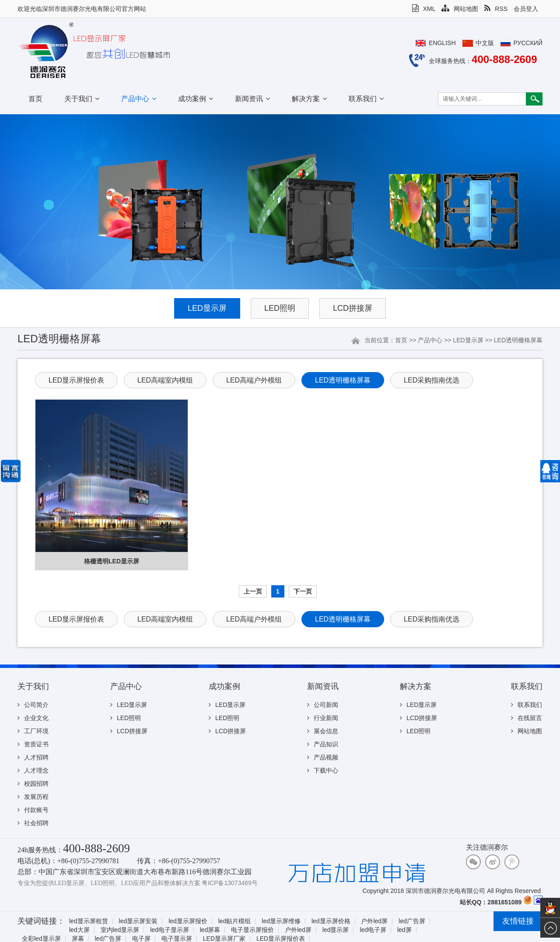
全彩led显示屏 (41, 939)
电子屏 (141, 939)
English (442, 43)
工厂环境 (33, 731)
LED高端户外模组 (254, 380)
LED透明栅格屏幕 (518, 340)
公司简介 (33, 705)
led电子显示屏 (170, 930)
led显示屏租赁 (89, 921)
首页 (35, 99)
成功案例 (196, 99)
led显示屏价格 (331, 921)
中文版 (485, 43)
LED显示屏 (207, 308)
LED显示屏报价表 (76, 380)
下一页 (303, 591)
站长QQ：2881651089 (491, 902)
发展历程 (33, 797)
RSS (496, 9)
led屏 (404, 930)
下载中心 (323, 770)
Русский (528, 43)
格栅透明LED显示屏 (112, 561)
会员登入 (526, 9)
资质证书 (33, 744)
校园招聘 (33, 784)
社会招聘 (33, 823)
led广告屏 (412, 921)
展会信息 (323, 731)
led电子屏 (373, 930)
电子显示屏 (177, 939)
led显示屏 (336, 930)
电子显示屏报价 (252, 930)
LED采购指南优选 (432, 380)
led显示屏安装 (138, 921)
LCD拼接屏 (353, 308)
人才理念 (33, 770)
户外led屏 (374, 921)
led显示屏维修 (281, 921)
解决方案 (309, 99)
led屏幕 (210, 930)
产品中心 (139, 99)
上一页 (253, 591)
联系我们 (366, 99)
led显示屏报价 (188, 921)
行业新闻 (323, 718)
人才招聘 (33, 757)
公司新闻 (323, 705)
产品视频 (323, 757)
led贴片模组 (235, 921)
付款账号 (33, 810)
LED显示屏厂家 (224, 939)
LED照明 (280, 308)
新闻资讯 (252, 99)
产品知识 (323, 744)
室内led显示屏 (120, 930)
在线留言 (527, 718)
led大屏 (79, 930)
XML (424, 9)
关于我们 (82, 99)
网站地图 (460, 9)
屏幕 (78, 939)
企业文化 (33, 718)
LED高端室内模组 (165, 380)
